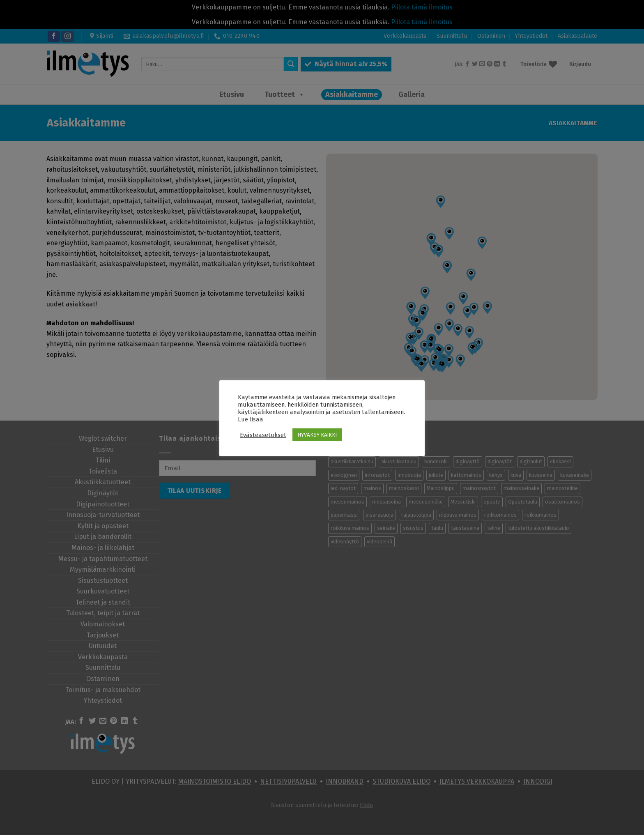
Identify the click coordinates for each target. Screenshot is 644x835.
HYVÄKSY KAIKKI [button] (317, 435)
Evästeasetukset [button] (263, 435)
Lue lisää (251, 419)
